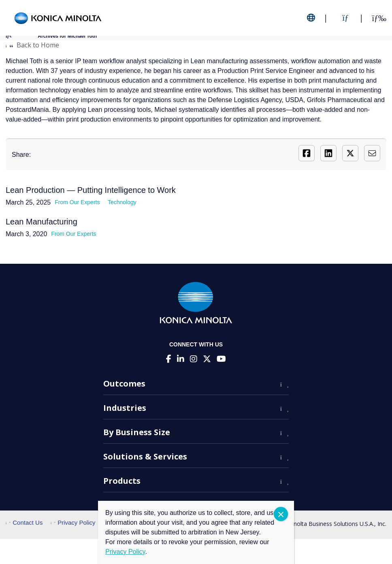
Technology (122, 202)
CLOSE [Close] (281, 514)
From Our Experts (77, 202)
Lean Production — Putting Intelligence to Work (91, 190)
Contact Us (24, 522)
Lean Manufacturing (42, 222)
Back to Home (32, 45)
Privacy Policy (73, 522)
